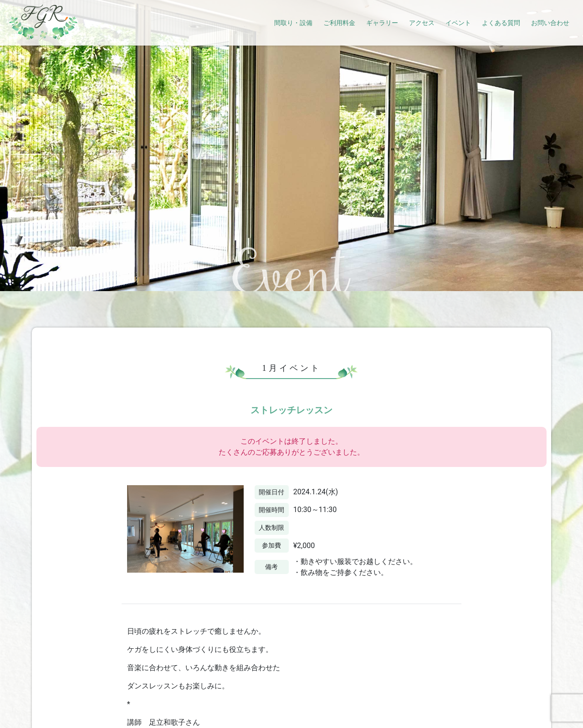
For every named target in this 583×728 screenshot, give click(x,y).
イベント (458, 23)
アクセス (422, 23)
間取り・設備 (293, 23)
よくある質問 (501, 23)
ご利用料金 (339, 23)
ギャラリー (382, 23)
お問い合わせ (550, 23)
